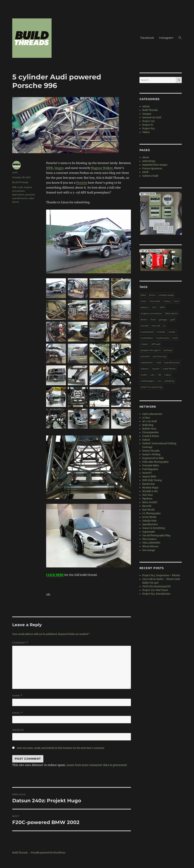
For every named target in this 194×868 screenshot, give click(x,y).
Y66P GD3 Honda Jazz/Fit (156, 586)
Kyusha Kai (148, 484)
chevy (167, 301)
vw (159, 381)
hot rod (156, 326)
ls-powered (147, 332)
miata (172, 332)
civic (176, 301)
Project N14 (149, 129)
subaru (145, 369)
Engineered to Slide (153, 458)
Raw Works (149, 510)
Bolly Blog (148, 425)
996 (14, 187)
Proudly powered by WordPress (48, 853)
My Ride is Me (150, 491)
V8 (159, 375)
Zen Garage (149, 550)
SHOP (145, 172)
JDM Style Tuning (152, 480)
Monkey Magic (150, 488)
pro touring (160, 356)
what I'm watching (151, 387)
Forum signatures (152, 169)
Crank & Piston (151, 436)
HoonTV (147, 473)
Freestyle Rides (151, 466)
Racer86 (147, 506)
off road (156, 344)
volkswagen (148, 381)
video (167, 375)
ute (152, 375)
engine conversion (151, 313)
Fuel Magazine (150, 469)
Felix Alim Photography (155, 462)
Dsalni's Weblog (151, 455)
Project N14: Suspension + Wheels (161, 575)
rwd (159, 362)
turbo (144, 375)
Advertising (149, 161)
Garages (147, 114)
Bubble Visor (149, 429)
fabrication (18, 195)
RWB (49, 168)
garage (163, 319)
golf (173, 319)
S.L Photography (151, 513)
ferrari (144, 319)
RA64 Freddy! (150, 502)
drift (162, 307)
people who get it (151, 350)
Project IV (148, 125)
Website (18, 730)
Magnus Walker (102, 168)
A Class (146, 418)
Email (17, 713)
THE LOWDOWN (151, 543)
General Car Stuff (152, 118)
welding (169, 381)
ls (164, 326)
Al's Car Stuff (150, 421)
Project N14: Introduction (156, 594)
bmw (152, 295)
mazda (161, 332)
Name (17, 696)
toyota (156, 369)
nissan (144, 344)
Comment (20, 643)
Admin (146, 106)
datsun (145, 307)
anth (15, 172)
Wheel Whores (150, 547)
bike (143, 295)
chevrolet (155, 301)
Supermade (149, 532)
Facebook (147, 38)
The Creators (149, 539)
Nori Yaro (148, 495)
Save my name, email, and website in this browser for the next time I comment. (61, 748)
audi (20, 187)
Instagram (166, 38)
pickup (168, 350)
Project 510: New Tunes (155, 590)
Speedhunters (150, 524)
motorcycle (163, 338)
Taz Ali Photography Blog (156, 535)
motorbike (147, 338)
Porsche (82, 183)
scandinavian (20, 198)
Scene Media (149, 517)
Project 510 (148, 121)
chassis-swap (166, 295)
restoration (147, 362)
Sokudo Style (149, 521)
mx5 (175, 338)
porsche (30, 195)
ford (153, 319)
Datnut (146, 440)
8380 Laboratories (152, 414)
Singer (59, 168)
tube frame (169, 369)
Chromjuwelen (150, 432)
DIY (154, 307)
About (146, 157)
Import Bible (149, 477)
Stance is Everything (154, 528)
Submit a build (150, 176)
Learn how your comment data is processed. (97, 765)
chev (143, 301)
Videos (146, 132)
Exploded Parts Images (155, 165)
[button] (180, 38)
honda (144, 326)
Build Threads (20, 182)
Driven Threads (151, 451)
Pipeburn (147, 499)
